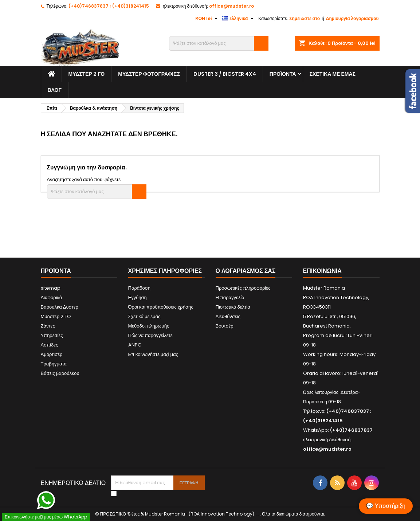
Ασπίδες (50, 345)
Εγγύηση (138, 297)
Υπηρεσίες (52, 335)
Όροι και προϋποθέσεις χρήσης (161, 307)
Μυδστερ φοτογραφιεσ (149, 74)
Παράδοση (140, 288)
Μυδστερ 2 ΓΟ (87, 74)
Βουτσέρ (225, 326)
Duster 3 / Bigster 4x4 (225, 74)
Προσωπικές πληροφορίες (243, 288)
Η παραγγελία (230, 297)
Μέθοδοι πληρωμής (149, 326)
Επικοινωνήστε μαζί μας (153, 354)
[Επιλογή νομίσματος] (207, 19)
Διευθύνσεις (228, 316)
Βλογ (55, 90)
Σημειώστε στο (305, 18)
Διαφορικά (52, 297)
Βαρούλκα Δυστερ (60, 307)
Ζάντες (48, 326)
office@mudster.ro (231, 6)
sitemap (51, 288)
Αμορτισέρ (52, 354)
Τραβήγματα (54, 364)
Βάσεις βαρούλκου (60, 373)
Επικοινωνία (322, 271)
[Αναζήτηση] (219, 43)
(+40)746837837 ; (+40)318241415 (109, 6)
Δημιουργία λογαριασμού (352, 18)
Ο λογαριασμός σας (246, 271)
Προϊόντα (283, 74)
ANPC (135, 345)
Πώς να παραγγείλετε (150, 335)
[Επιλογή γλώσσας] (239, 19)
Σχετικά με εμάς (333, 74)
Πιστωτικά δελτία (233, 307)
